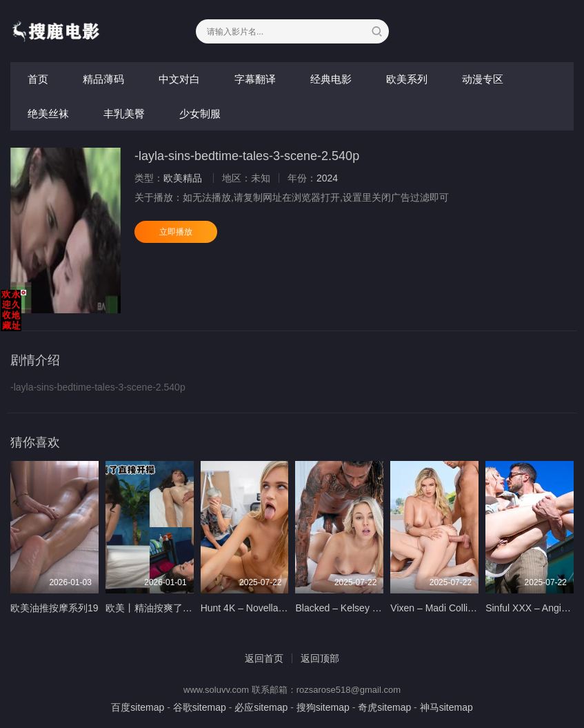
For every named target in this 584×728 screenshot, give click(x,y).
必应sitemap (261, 707)
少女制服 (200, 114)
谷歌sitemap (200, 707)
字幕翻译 (255, 79)
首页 (38, 79)
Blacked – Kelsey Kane (345, 608)
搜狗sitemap (323, 707)
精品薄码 (103, 79)
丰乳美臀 (124, 114)
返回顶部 (320, 658)
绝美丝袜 (48, 114)
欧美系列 (407, 79)
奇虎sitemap (384, 707)
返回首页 (264, 658)
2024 (327, 178)
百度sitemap (138, 707)
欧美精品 (183, 178)
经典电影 (331, 79)
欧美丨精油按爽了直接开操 (163, 608)
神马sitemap (446, 707)
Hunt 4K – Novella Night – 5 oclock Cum (287, 608)
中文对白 (179, 79)
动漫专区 (483, 79)
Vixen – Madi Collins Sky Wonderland (471, 608)
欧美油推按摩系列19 (54, 608)
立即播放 (176, 232)
